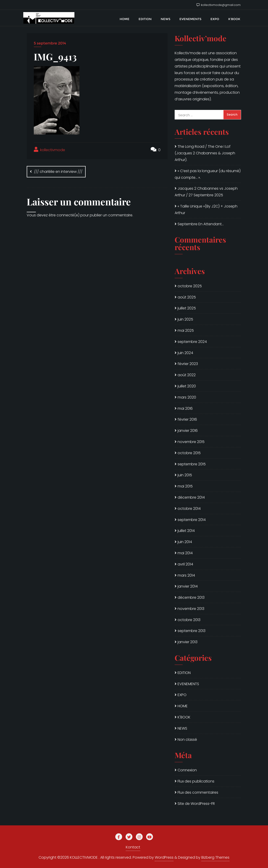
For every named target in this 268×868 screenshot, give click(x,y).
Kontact (133, 847)
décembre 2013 (191, 597)
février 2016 (187, 419)
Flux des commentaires (198, 792)
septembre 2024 (192, 342)
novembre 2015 (191, 442)
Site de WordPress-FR (196, 804)
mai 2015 (185, 486)
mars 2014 (186, 575)
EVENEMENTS (188, 684)
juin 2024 (185, 353)
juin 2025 (185, 319)
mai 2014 (185, 553)
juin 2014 (185, 542)
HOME (183, 706)
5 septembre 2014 (50, 43)
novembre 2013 (191, 609)
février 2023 (188, 364)
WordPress (164, 857)
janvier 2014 (188, 586)
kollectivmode (49, 150)
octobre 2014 (189, 509)
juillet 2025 (187, 308)
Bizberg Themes (215, 857)
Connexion (187, 770)
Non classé (187, 740)
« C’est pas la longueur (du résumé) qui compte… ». (208, 174)
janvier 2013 (188, 642)
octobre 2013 (189, 620)
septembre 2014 (192, 520)
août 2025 (187, 297)
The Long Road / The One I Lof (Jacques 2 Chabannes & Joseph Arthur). (205, 153)
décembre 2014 (191, 497)
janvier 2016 (188, 431)
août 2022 (187, 375)
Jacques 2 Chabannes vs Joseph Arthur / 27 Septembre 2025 (206, 192)
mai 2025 (186, 330)
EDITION (184, 673)
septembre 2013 (192, 631)
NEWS (182, 728)
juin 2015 (185, 475)
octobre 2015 (189, 453)
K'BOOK (184, 717)
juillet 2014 (186, 531)
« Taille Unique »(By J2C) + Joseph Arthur (206, 210)
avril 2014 (185, 564)
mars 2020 (187, 397)
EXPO (182, 695)
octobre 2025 (190, 286)
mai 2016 (185, 408)
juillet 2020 (187, 386)
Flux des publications (196, 781)
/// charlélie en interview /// (58, 172)
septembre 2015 (192, 464)
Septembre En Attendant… (201, 224)
